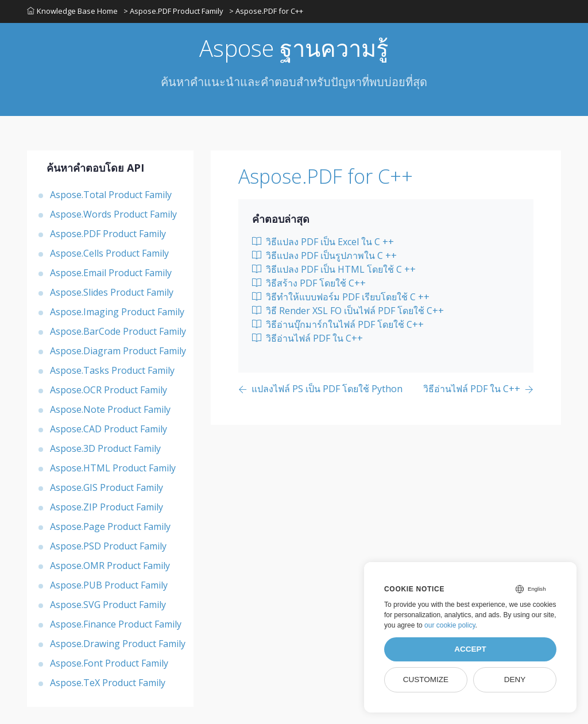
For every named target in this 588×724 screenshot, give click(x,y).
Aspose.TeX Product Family (108, 683)
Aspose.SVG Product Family (108, 605)
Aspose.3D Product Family (105, 448)
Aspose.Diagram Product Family (118, 351)
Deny (515, 680)
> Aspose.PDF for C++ (266, 11)
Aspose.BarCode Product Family (118, 331)
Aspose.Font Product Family (109, 663)
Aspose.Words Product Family (113, 214)
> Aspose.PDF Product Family (173, 11)
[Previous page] (320, 390)
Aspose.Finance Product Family (116, 624)
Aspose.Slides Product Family (112, 292)
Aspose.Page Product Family (110, 526)
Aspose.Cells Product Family (109, 253)
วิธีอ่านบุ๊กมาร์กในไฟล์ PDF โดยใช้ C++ (338, 324)
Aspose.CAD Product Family (109, 429)
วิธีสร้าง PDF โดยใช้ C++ (309, 283)
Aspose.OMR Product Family (110, 566)
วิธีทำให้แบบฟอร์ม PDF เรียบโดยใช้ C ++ (341, 297)
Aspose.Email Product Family (111, 273)
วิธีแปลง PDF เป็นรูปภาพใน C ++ (324, 255)
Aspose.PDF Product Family (108, 234)
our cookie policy (450, 625)
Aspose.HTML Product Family (113, 468)
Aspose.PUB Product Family (109, 585)
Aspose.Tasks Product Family (112, 370)
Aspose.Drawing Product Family (118, 644)
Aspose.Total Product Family (111, 195)
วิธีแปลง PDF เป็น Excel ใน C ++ (323, 242)
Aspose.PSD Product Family (108, 546)
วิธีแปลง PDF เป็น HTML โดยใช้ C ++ (334, 269)
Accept (470, 649)
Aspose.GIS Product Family (107, 487)
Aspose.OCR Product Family (109, 390)
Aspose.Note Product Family (110, 409)
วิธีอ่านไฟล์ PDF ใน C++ (307, 338)
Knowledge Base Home (72, 11)
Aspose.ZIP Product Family (107, 507)
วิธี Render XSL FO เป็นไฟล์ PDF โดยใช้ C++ (348, 311)
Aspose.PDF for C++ (326, 176)
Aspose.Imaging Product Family (117, 312)
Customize (426, 680)
